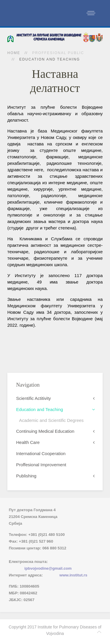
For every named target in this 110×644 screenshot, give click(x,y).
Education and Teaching (40, 409)
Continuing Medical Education (45, 431)
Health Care (28, 442)
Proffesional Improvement (41, 465)
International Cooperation (41, 453)
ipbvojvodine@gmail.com (48, 568)
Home (14, 53)
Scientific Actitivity (33, 398)
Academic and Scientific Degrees (51, 420)
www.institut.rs (73, 575)
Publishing (26, 476)
